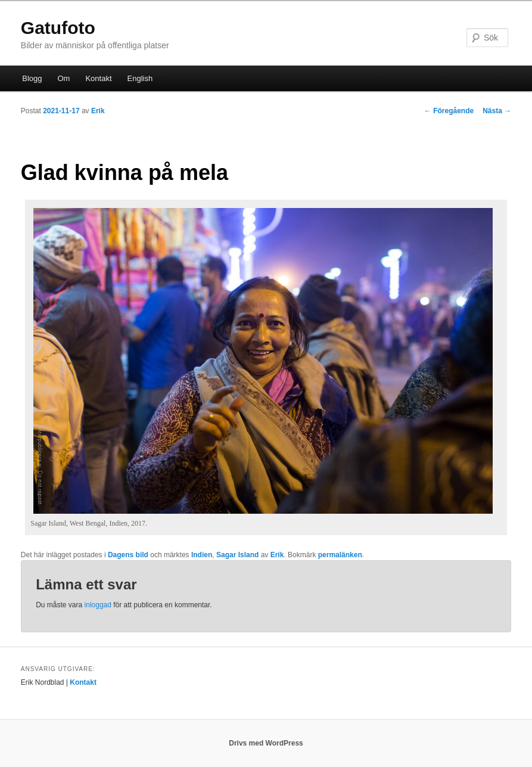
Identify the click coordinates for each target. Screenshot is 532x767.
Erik (98, 111)
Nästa (497, 111)
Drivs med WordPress (266, 743)
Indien (202, 555)
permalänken (340, 555)
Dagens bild (128, 555)
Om (64, 78)
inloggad (98, 605)
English (140, 78)
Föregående (449, 111)
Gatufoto (58, 28)
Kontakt (98, 78)
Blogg (32, 78)
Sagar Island (237, 555)
